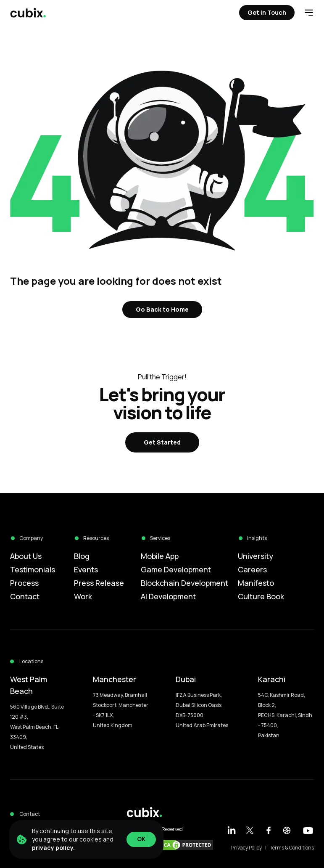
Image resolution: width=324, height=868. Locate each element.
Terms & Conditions (292, 848)
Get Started (162, 442)
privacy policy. (53, 848)
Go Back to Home (162, 309)
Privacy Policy (246, 848)
